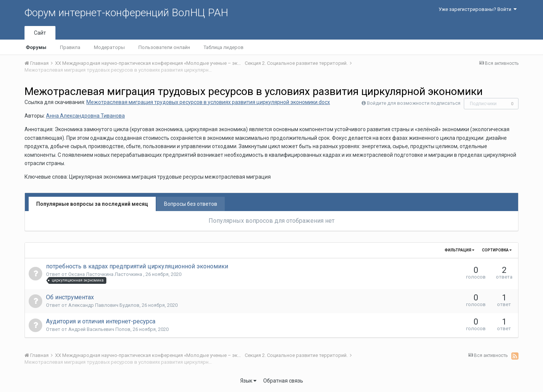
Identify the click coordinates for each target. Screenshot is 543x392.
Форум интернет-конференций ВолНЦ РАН (126, 13)
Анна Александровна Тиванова (85, 116)
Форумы (36, 47)
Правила (70, 47)
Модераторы (109, 47)
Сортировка (497, 250)
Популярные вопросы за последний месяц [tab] (92, 204)
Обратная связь (283, 381)
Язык (248, 381)
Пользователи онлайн (164, 47)
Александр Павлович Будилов (104, 305)
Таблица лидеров (224, 47)
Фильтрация (459, 250)
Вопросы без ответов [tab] (191, 204)
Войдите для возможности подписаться (414, 103)
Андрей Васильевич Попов (99, 329)
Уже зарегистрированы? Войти (478, 9)
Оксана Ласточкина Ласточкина (106, 274)
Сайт (40, 33)
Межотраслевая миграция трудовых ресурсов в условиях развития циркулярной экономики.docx (208, 102)
